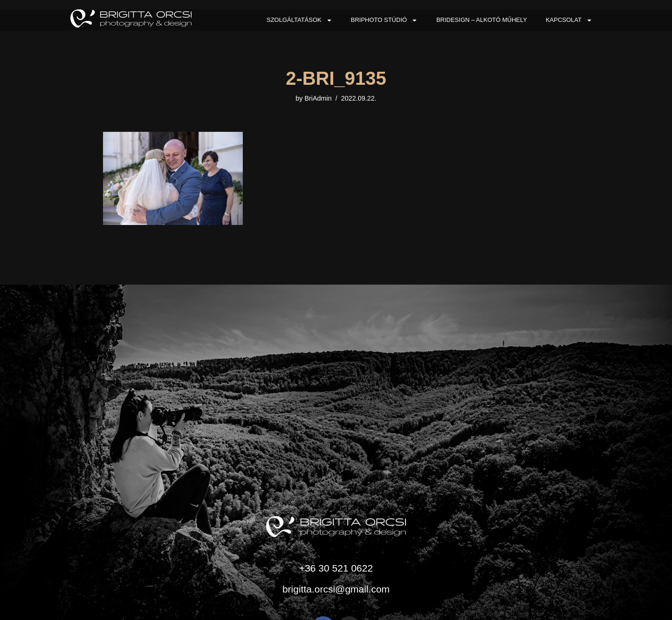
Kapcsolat (569, 20)
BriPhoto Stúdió (384, 20)
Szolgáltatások (299, 20)
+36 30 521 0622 (336, 568)
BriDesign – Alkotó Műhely (482, 20)
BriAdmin (318, 98)
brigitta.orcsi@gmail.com (336, 589)
